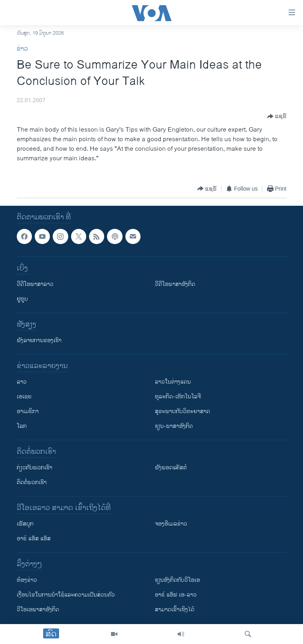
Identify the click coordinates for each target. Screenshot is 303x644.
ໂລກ (22, 426)
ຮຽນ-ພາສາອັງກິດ (174, 426)
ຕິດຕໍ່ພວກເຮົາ (32, 482)
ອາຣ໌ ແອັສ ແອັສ (34, 539)
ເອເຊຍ (24, 397)
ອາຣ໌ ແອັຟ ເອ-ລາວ (176, 595)
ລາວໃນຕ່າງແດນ (173, 382)
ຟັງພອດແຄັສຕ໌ (171, 468)
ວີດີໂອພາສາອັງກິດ (175, 284)
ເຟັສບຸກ (25, 524)
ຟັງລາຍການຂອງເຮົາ (39, 340)
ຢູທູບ (22, 299)
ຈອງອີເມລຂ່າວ (171, 524)
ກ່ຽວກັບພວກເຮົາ (35, 468)
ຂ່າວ (22, 49)
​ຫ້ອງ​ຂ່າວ (27, 580)
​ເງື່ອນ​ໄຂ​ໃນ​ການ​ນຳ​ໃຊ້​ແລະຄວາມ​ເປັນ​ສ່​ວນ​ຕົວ (66, 595)
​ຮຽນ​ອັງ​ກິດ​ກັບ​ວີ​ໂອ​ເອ (177, 580)
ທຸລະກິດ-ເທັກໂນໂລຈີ (178, 397)
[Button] (277, 116)
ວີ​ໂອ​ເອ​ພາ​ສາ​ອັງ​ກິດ (38, 610)
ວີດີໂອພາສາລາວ (35, 284)
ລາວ (22, 382)
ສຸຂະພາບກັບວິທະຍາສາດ (182, 411)
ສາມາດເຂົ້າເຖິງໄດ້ (175, 610)
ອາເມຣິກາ (28, 411)
